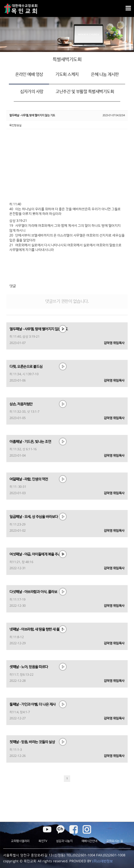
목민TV (43, 841)
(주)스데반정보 (103, 861)
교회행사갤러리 (20, 841)
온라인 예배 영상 (29, 74)
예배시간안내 (90, 841)
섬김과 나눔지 (64, 841)
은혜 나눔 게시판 (105, 74)
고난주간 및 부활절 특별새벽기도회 (85, 92)
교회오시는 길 (115, 841)
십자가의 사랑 (32, 92)
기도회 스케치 (67, 74)
